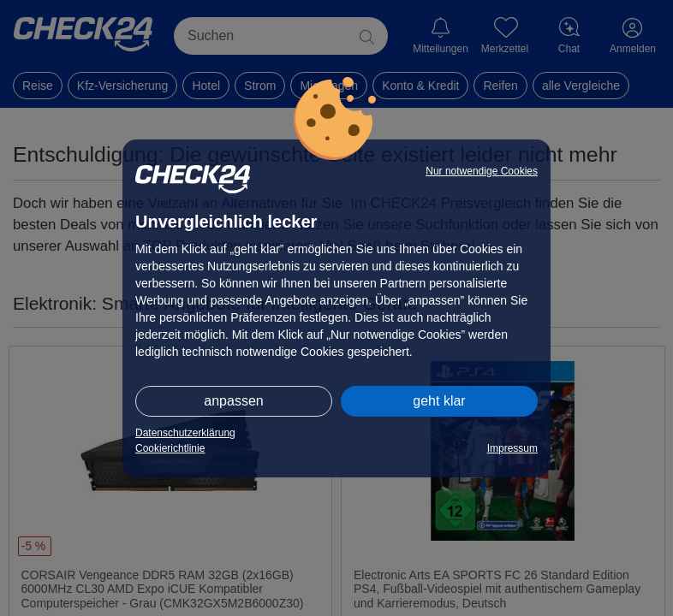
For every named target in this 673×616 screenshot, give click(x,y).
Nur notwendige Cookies (482, 171)
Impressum (512, 448)
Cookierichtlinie (170, 448)
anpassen (233, 401)
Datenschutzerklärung (185, 433)
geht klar (439, 401)
